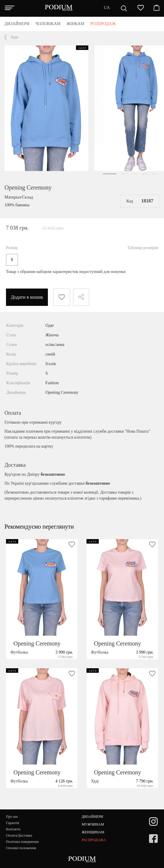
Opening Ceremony (28, 187)
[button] (110, 174)
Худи (14, 37)
